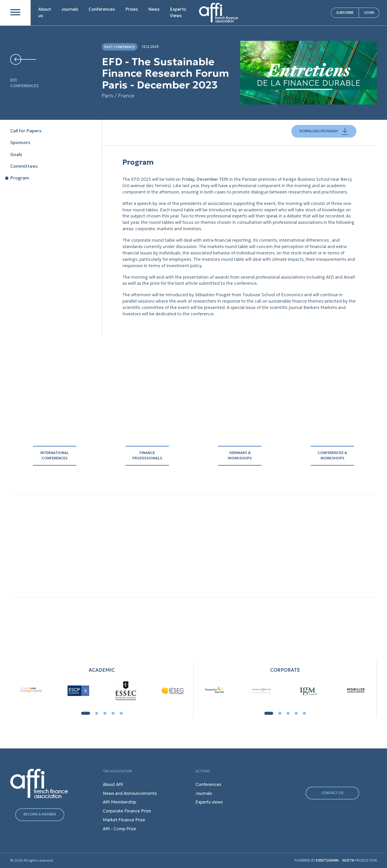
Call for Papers (26, 131)
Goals (16, 154)
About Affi (113, 785)
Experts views (209, 802)
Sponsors (20, 142)
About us (45, 12)
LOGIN (369, 13)
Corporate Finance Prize (127, 811)
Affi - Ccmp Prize (120, 829)
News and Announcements (130, 793)
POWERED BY (305, 860)
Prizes (132, 9)
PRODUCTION (360, 860)
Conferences (102, 9)
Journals (70, 9)
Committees (24, 166)
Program (20, 178)
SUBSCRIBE (345, 13)
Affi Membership (120, 802)
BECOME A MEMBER (40, 814)
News (154, 9)
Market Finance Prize (124, 820)
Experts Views (178, 12)
